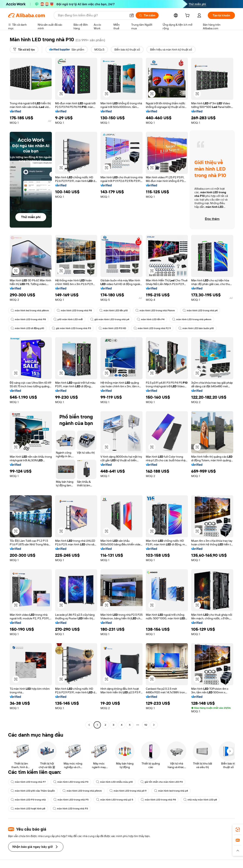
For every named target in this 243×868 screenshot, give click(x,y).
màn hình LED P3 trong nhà (28, 800)
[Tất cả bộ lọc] (24, 50)
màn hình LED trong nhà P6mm (155, 310)
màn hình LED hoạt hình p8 (28, 809)
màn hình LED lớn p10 (114, 310)
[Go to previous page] (89, 725)
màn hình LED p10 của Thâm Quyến (33, 791)
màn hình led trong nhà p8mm (30, 310)
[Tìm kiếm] (147, 15)
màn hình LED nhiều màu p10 (114, 782)
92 (146, 725)
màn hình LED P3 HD (112, 328)
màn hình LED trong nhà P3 (71, 782)
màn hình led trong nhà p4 (171, 791)
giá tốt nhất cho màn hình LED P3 (162, 782)
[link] (238, 830)
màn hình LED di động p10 (27, 328)
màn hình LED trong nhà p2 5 (115, 800)
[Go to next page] (154, 725)
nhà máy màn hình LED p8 (200, 800)
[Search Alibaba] (92, 15)
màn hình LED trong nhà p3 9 (128, 791)
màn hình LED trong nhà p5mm (82, 791)
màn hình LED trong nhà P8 (74, 310)
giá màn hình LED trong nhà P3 (71, 328)
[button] (132, 15)
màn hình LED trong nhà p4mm (192, 319)
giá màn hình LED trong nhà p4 (110, 319)
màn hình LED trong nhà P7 (28, 782)
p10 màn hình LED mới (68, 319)
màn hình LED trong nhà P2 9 (152, 328)
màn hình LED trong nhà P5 (71, 800)
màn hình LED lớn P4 (151, 319)
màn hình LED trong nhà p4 (200, 310)
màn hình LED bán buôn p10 (196, 328)
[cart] (188, 16)
